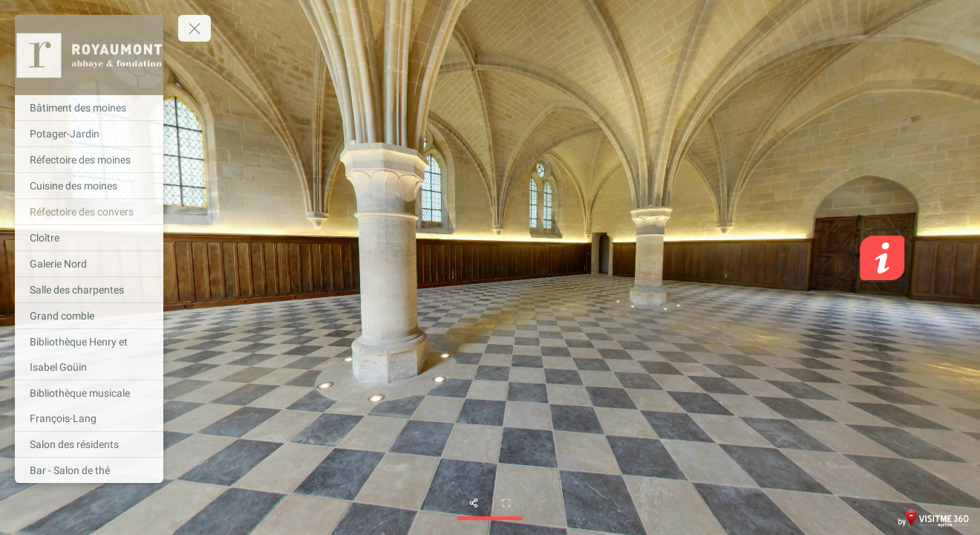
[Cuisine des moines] (89, 186)
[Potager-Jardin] (89, 134)
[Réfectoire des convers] (89, 212)
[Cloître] (89, 238)
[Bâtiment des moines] (89, 108)
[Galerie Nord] (89, 264)
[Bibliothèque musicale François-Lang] (89, 406)
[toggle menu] (195, 28)
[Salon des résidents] (89, 444)
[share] (474, 503)
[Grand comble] (89, 316)
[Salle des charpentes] (89, 290)
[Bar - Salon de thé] (89, 470)
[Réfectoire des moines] (89, 160)
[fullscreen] (506, 503)
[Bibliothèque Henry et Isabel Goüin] (89, 354)
